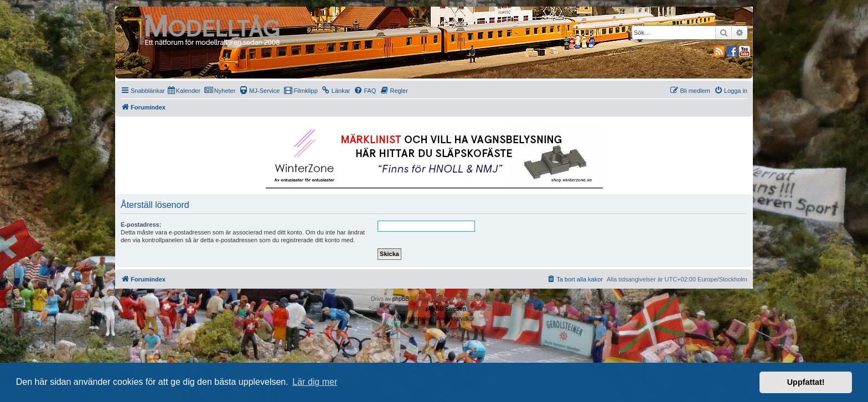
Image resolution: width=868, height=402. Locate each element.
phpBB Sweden (445, 309)
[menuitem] (184, 91)
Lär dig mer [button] (315, 382)
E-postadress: (141, 225)
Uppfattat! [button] (806, 382)
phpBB (401, 299)
